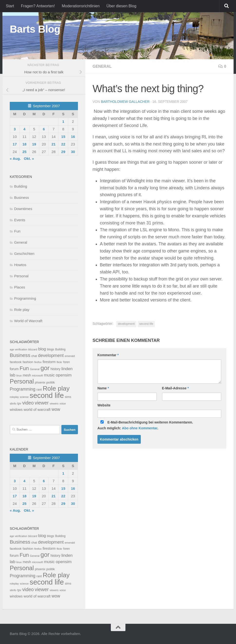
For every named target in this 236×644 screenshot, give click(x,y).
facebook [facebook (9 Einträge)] (16, 362)
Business (22, 197)
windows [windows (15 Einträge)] (16, 410)
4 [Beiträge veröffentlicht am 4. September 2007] (24, 129)
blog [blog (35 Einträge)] (42, 349)
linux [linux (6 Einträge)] (19, 375)
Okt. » (29, 159)
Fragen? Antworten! (38, 6)
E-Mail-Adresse (175, 388)
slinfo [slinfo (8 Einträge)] (13, 404)
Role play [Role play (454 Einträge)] (56, 388)
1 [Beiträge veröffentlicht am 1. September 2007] (63, 121)
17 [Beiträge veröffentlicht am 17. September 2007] (15, 144)
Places (20, 287)
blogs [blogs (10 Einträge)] (51, 349)
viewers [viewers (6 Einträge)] (54, 404)
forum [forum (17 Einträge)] (14, 369)
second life (146, 324)
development (126, 324)
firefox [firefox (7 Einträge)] (38, 362)
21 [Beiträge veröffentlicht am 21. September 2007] (53, 144)
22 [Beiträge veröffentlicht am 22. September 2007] (63, 144)
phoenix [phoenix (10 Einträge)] (40, 383)
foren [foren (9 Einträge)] (66, 362)
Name (103, 388)
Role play (22, 310)
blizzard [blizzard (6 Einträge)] (33, 349)
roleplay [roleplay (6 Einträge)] (14, 397)
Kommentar (108, 355)
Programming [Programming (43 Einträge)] (23, 389)
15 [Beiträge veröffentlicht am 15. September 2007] (63, 137)
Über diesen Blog (121, 6)
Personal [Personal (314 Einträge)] (22, 381)
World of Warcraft (28, 321)
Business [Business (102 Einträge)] (20, 355)
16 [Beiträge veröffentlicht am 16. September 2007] (73, 137)
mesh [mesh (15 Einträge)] (27, 375)
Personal (21, 276)
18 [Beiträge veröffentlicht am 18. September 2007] (24, 144)
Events (20, 220)
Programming (25, 298)
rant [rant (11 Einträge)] (39, 390)
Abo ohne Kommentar (140, 428)
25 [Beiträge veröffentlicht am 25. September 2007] (24, 152)
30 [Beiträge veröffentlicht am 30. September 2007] (73, 152)
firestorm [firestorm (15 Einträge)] (49, 362)
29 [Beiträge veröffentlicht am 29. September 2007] (63, 152)
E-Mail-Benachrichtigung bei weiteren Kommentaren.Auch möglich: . (145, 425)
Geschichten (24, 254)
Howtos (20, 265)
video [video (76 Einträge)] (28, 403)
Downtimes (23, 209)
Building (21, 186)
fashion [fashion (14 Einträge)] (28, 362)
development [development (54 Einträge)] (51, 355)
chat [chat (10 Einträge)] (34, 356)
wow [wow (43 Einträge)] (56, 409)
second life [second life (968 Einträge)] (47, 395)
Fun (17, 231)
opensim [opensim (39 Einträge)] (64, 375)
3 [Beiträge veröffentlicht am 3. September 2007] (15, 129)
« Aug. (15, 159)
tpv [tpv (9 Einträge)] (19, 404)
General (102, 66)
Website (104, 405)
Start (10, 6)
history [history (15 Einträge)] (55, 369)
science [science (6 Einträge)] (24, 397)
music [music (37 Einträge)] (49, 375)
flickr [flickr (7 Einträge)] (59, 362)
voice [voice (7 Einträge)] (63, 404)
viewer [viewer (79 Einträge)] (42, 403)
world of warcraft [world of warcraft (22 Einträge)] (37, 409)
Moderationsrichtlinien (81, 6)
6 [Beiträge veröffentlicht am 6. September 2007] (44, 129)
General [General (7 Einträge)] (35, 369)
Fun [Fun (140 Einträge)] (24, 368)
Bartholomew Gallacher (125, 102)
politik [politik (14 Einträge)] (51, 382)
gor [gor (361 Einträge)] (45, 368)
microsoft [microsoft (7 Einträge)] (37, 375)
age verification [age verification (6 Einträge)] (19, 349)
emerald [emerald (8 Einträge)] (70, 356)
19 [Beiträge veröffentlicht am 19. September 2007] (34, 144)
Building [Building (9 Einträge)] (60, 349)
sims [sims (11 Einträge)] (68, 397)
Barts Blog (35, 29)
